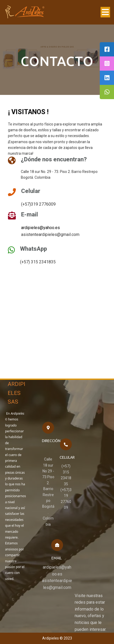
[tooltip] (107, 49)
